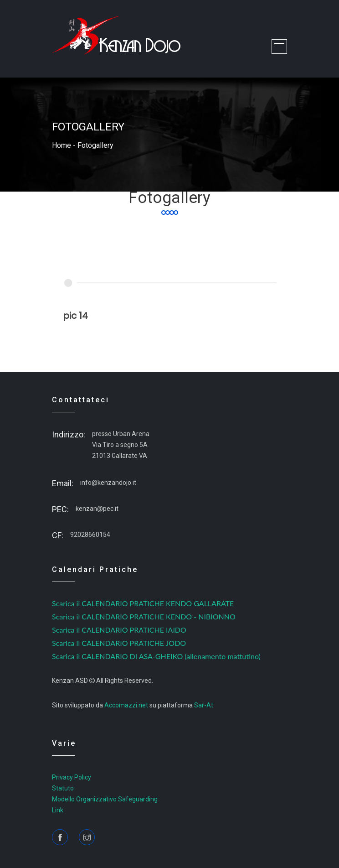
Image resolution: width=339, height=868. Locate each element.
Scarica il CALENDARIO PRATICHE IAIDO (119, 630)
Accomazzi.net (126, 705)
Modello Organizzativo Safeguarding (105, 799)
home (62, 145)
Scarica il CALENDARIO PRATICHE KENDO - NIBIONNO (144, 616)
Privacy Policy (72, 777)
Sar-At (204, 705)
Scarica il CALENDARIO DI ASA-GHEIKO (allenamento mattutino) (156, 656)
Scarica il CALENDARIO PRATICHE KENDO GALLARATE (143, 603)
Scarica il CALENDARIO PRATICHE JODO (119, 643)
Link (58, 810)
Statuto (63, 788)
